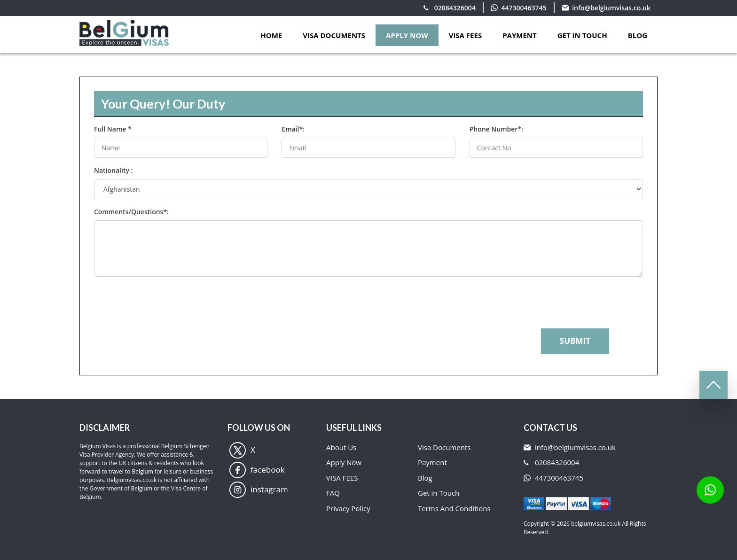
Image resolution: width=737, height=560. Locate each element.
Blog (638, 35)
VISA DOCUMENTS (334, 35)
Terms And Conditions (454, 508)
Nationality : (113, 170)
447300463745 (524, 8)
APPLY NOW (407, 35)
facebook (257, 470)
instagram (259, 490)
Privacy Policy (348, 508)
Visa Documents (444, 447)
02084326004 (455, 8)
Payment (432, 462)
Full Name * (113, 129)
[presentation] (165, 303)
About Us (341, 447)
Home (271, 35)
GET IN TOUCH (582, 35)
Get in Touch (439, 493)
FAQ (333, 493)
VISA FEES (466, 35)
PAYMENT (520, 35)
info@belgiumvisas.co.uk (611, 8)
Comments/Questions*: (131, 212)
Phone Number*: (496, 129)
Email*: (293, 129)
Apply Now (344, 462)
